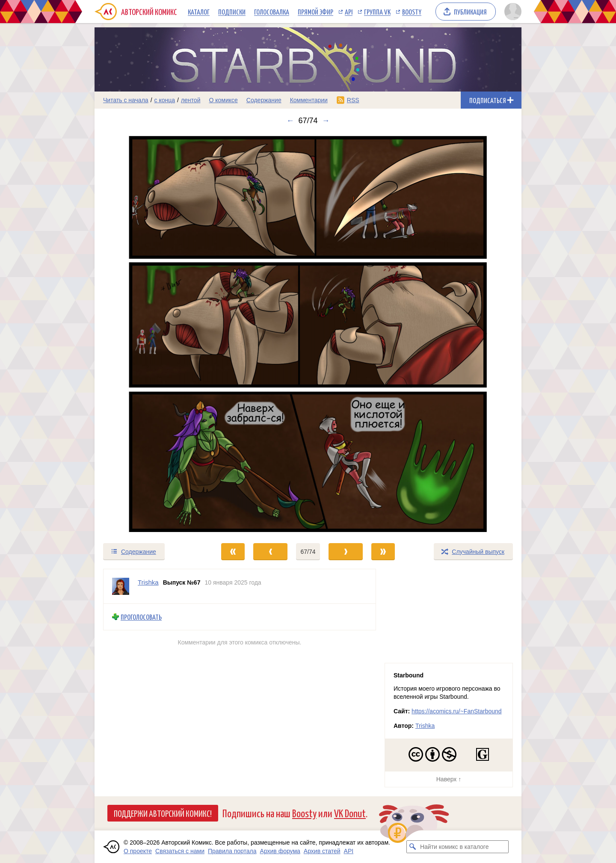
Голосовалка (272, 12)
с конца (165, 100)
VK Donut (350, 813)
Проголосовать (141, 617)
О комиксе (223, 100)
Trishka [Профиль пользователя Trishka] (148, 582)
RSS (353, 100)
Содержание (264, 100)
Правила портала (232, 851)
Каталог (199, 12)
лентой (191, 100)
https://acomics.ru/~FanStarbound (457, 711)
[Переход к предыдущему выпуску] (148, 334)
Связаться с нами (180, 851)
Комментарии (309, 100)
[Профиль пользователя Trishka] (121, 586)
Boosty (412, 12)
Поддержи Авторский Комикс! (163, 813)
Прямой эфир (315, 12)
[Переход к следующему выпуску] (308, 334)
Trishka (425, 726)
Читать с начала (126, 100)
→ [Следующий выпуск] (326, 121)
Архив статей (322, 851)
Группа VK (377, 12)
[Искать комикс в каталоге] (413, 847)
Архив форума (280, 851)
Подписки (232, 12)
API (349, 12)
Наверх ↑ (449, 779)
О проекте (138, 851)
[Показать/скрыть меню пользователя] (511, 12)
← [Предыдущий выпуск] (290, 121)
